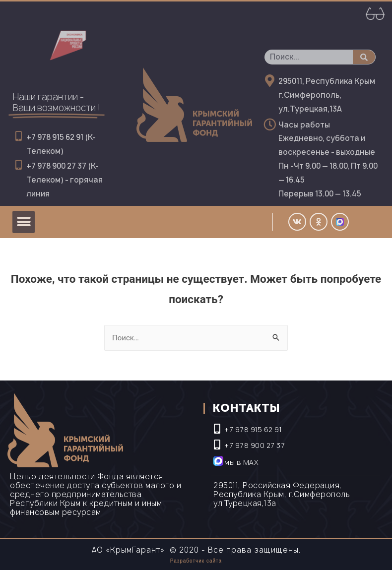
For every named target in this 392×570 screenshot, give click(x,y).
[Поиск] (364, 57)
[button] (24, 222)
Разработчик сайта (196, 561)
